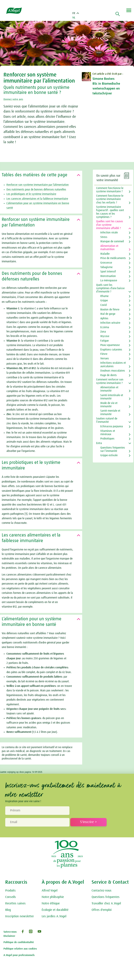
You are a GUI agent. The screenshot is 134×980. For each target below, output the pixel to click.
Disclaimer (9, 936)
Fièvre (104, 354)
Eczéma (105, 327)
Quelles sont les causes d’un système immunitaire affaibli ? (110, 225)
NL (74, 18)
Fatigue (105, 341)
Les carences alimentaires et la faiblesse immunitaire (37, 199)
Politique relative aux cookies (20, 949)
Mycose (105, 336)
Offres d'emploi (102, 910)
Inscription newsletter (20, 916)
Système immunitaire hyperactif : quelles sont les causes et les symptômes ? (110, 212)
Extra (99, 443)
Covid (103, 305)
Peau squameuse (110, 345)
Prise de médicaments (113, 258)
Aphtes (104, 318)
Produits (10, 891)
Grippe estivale (109, 455)
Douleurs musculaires (113, 371)
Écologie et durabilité (55, 910)
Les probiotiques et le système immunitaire (31, 194)
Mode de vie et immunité (109, 405)
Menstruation (108, 276)
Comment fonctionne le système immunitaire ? (110, 190)
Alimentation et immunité (109, 389)
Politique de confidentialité (19, 942)
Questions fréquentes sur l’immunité (113, 449)
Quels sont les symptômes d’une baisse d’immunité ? (110, 288)
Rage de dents (109, 375)
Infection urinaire (110, 323)
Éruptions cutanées (111, 350)
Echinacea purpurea (112, 426)
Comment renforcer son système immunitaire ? (110, 381)
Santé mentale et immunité (110, 412)
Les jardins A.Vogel (54, 916)
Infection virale (109, 233)
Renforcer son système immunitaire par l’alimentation (38, 185)
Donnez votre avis (14, 99)
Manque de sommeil (112, 241)
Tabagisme (106, 267)
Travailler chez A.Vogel (106, 904)
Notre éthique (51, 904)
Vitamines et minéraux (108, 433)
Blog (8, 910)
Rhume (104, 296)
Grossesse (106, 263)
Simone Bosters (103, 79)
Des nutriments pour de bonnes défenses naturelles (36, 190)
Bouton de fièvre (110, 310)
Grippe (104, 300)
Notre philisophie (53, 897)
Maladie (105, 254)
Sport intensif (108, 272)
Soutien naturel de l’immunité (107, 420)
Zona (103, 332)
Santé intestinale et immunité (112, 397)
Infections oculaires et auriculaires (113, 364)
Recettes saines (15, 904)
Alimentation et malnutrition (109, 248)
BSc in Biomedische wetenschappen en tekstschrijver (106, 89)
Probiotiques (107, 439)
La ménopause (109, 280)
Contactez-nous (102, 891)
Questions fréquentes (106, 897)
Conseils (11, 897)
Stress (104, 237)
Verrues (105, 358)
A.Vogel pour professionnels (19, 955)
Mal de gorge (108, 314)
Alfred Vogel (50, 891)
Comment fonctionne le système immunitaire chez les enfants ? (110, 199)
